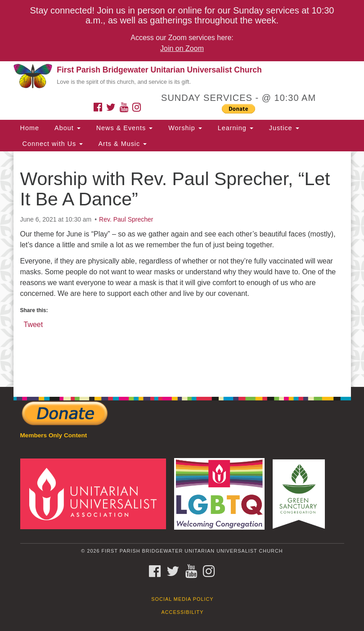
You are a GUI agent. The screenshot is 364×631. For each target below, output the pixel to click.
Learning (234, 128)
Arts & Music (121, 144)
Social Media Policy (182, 599)
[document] (182, 269)
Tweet (34, 324)
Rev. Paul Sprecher (126, 219)
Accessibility (183, 612)
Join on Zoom (182, 48)
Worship (184, 128)
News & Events (124, 128)
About (67, 128)
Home (30, 128)
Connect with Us (52, 144)
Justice (283, 128)
